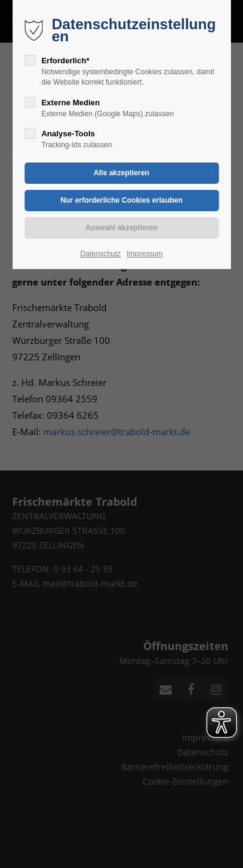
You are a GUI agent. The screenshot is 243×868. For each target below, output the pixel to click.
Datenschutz (101, 254)
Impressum (145, 254)
